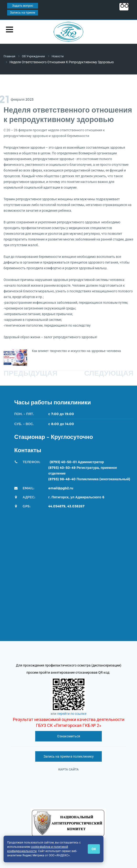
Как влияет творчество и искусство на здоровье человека (76, 351)
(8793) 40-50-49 (62, 467)
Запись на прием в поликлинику (69, 756)
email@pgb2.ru (61, 488)
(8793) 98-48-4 (61, 479)
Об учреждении (35, 56)
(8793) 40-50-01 (63, 462)
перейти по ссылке (72, 713)
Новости (61, 56)
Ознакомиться (69, 736)
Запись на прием (23, 12)
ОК (94, 849)
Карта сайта (68, 769)
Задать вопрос (23, 6)
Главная (10, 56)
